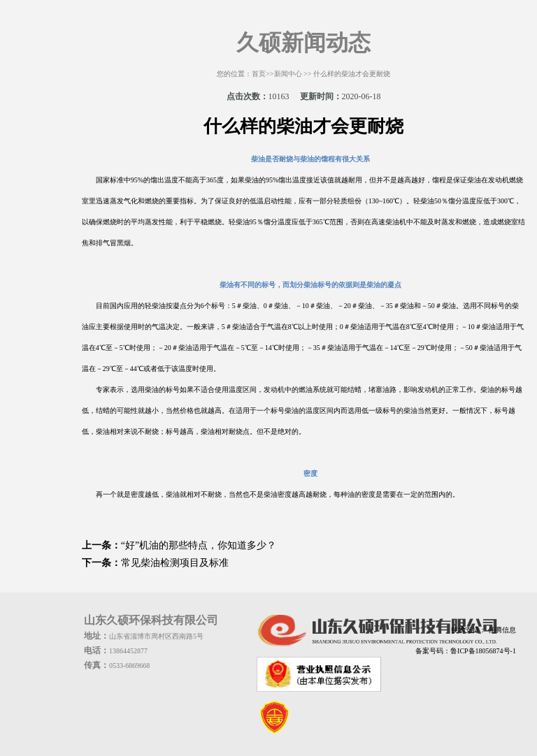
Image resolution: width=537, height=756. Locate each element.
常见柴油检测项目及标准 (175, 563)
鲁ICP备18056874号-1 (483, 651)
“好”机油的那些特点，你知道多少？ (199, 545)
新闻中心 (288, 74)
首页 (259, 74)
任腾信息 (501, 630)
